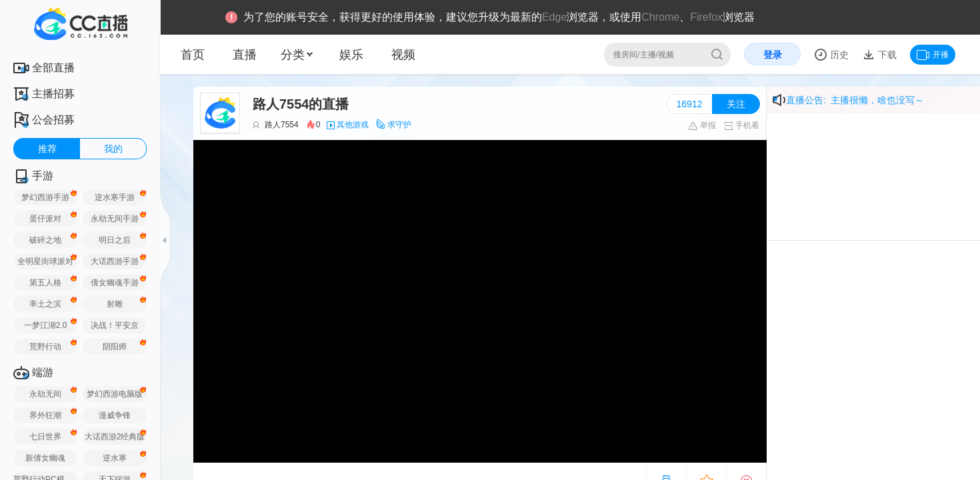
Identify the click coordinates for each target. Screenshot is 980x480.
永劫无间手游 (115, 219)
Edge (554, 17)
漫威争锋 (115, 415)
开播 (933, 55)
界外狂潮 (45, 415)
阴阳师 (115, 347)
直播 (245, 55)
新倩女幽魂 (45, 458)
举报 (702, 125)
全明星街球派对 (45, 261)
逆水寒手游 (115, 197)
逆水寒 (115, 458)
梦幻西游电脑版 (115, 394)
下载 (886, 55)
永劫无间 (45, 394)
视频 (403, 55)
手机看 (742, 125)
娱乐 (351, 55)
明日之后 (115, 240)
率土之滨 (45, 304)
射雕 (115, 304)
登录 (773, 55)
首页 (193, 55)
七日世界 (45, 437)
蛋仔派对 (45, 219)
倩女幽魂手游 (115, 283)
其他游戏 (353, 125)
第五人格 (45, 283)
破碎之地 (45, 240)
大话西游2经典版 (115, 437)
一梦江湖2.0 (46, 325)
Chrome (660, 17)
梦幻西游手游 (45, 197)
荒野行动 (45, 347)
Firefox (706, 17)
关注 (736, 104)
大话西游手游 (115, 261)
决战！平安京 (115, 325)
